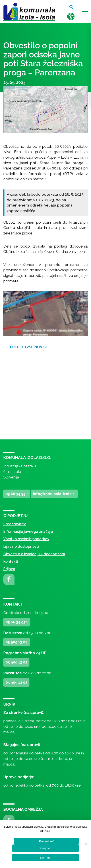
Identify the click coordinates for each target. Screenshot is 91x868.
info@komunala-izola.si (54, 494)
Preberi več (47, 841)
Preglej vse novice (29, 347)
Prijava (9, 569)
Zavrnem (45, 858)
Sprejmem (45, 848)
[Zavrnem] (85, 844)
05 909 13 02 (16, 662)
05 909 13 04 (17, 642)
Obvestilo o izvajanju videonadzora (34, 554)
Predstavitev (15, 524)
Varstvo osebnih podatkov (26, 539)
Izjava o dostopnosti (21, 546)
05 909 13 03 (16, 682)
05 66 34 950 (17, 494)
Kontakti (11, 562)
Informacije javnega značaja (28, 532)
